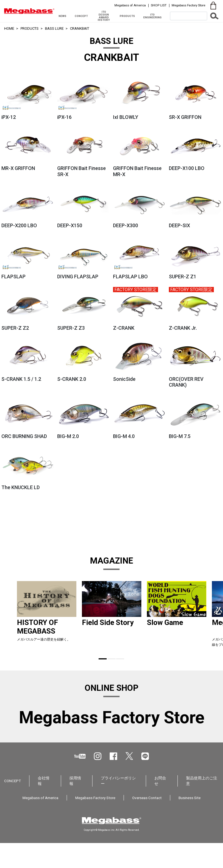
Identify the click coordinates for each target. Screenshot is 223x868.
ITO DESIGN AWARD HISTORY (104, 16)
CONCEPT (81, 16)
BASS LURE (54, 28)
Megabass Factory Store (188, 5)
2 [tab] (111, 659)
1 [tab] (103, 659)
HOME (9, 28)
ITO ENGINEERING (152, 16)
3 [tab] (120, 659)
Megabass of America (130, 5)
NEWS (62, 16)
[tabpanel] (47, 616)
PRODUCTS (127, 16)
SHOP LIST (159, 5)
